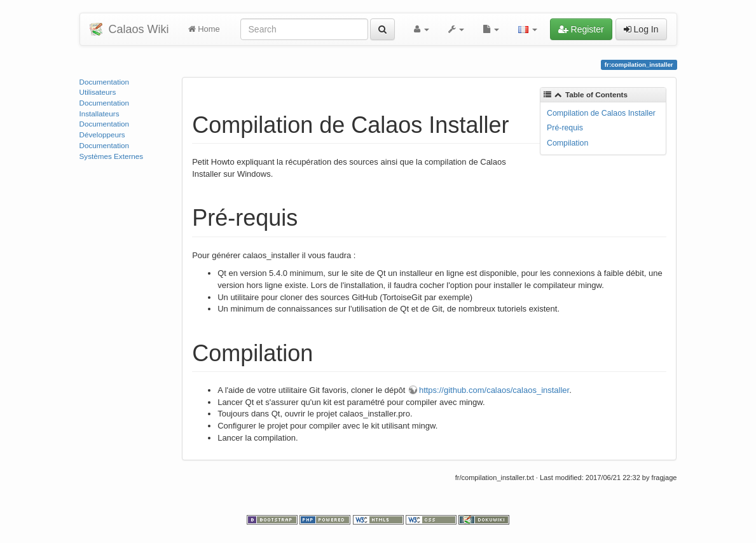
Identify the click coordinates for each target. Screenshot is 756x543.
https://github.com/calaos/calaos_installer (494, 390)
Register (581, 29)
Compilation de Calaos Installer (601, 113)
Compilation (567, 143)
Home (204, 29)
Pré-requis (565, 128)
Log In (641, 29)
